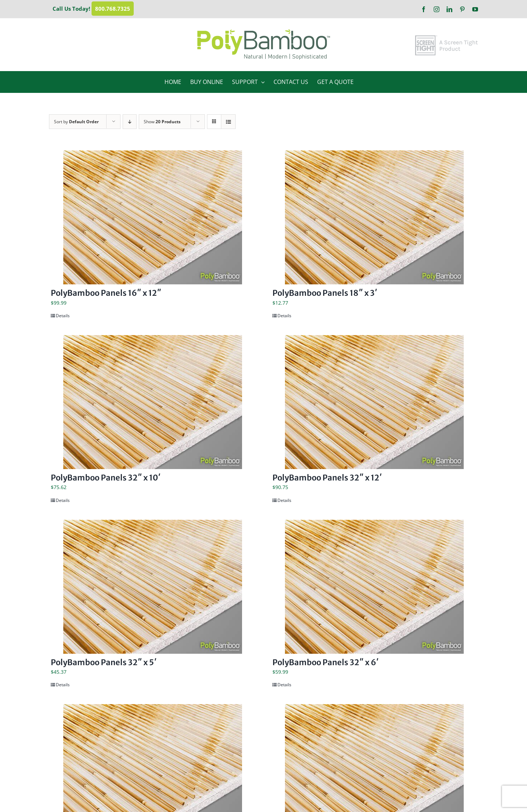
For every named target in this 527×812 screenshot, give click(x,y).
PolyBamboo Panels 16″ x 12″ (106, 293)
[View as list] (228, 122)
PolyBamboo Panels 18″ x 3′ (325, 293)
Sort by (76, 122)
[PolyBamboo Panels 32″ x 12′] (374, 402)
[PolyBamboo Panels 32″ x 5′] (153, 587)
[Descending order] (130, 122)
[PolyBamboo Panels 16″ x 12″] (153, 217)
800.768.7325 (113, 9)
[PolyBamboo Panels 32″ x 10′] (153, 402)
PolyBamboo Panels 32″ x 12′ (327, 478)
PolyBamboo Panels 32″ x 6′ (326, 662)
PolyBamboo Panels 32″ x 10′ (106, 478)
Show (162, 122)
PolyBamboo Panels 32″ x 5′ (104, 662)
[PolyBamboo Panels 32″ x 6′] (374, 587)
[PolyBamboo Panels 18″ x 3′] (374, 217)
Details (63, 316)
